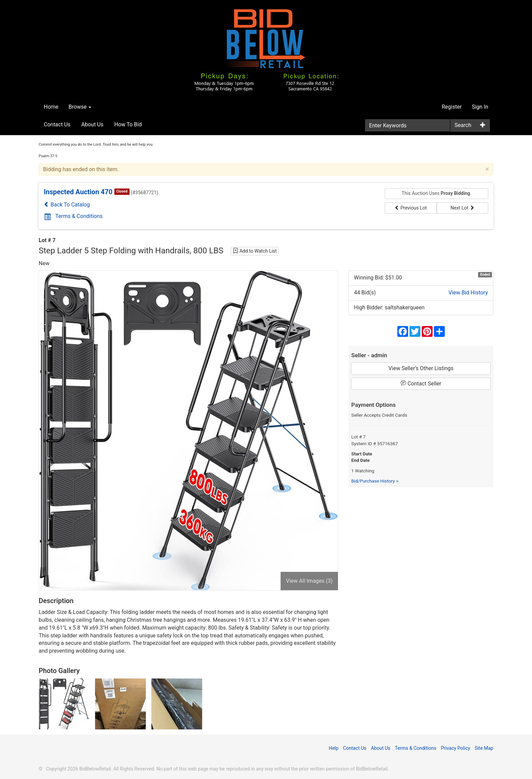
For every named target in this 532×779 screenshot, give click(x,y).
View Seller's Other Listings (421, 368)
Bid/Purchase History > (375, 481)
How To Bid (128, 124)
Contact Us (57, 124)
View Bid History (468, 293)
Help (334, 748)
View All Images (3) (309, 581)
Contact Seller (421, 383)
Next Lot (462, 208)
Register (452, 107)
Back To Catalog (67, 205)
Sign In (480, 107)
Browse (80, 107)
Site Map (484, 748)
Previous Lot (411, 208)
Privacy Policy (455, 748)
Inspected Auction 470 (78, 192)
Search (463, 125)
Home (51, 107)
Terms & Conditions (73, 216)
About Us (92, 124)
